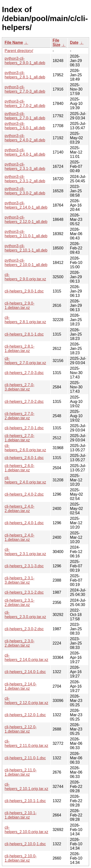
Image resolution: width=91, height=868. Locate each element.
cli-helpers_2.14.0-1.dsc (25, 672)
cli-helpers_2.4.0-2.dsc (24, 494)
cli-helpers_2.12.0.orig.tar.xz (26, 701)
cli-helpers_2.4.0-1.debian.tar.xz (20, 537)
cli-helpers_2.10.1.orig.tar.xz (26, 787)
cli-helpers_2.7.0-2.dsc (24, 402)
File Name (14, 42)
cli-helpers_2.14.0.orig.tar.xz (26, 657)
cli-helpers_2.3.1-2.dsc (24, 592)
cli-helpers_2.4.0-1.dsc (24, 523)
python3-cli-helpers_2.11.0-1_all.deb (26, 234)
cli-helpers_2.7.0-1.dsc (24, 428)
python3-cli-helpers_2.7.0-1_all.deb (25, 116)
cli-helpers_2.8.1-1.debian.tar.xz (20, 349)
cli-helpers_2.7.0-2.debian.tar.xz (20, 416)
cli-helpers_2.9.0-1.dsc (24, 291)
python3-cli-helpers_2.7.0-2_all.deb (25, 104)
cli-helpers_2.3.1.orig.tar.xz (25, 552)
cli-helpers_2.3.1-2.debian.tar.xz (20, 603)
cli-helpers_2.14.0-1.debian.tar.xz (21, 686)
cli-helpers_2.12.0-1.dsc (25, 715)
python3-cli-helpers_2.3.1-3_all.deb (25, 166)
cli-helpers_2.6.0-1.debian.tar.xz (20, 468)
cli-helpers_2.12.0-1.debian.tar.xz (21, 729)
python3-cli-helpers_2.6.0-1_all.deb (25, 126)
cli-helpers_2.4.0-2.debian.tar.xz (20, 509)
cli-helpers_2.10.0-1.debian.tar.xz (21, 858)
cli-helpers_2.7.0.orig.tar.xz (25, 361)
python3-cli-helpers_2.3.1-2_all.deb (25, 179)
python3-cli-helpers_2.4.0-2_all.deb (25, 138)
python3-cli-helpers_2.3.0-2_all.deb (25, 191)
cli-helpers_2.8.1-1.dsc (24, 334)
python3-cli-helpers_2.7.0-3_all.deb (25, 89)
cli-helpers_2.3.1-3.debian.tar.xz (20, 580)
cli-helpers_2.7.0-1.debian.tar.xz (20, 438)
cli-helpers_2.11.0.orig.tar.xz (26, 743)
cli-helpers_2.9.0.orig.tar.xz (25, 277)
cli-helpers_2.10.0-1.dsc (25, 844)
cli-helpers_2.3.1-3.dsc (24, 566)
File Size (57, 42)
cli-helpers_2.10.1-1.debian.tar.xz (21, 815)
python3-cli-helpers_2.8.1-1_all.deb (25, 75)
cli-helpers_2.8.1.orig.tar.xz (25, 320)
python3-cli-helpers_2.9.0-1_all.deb (25, 61)
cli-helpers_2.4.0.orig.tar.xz (25, 480)
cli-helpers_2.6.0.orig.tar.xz (25, 448)
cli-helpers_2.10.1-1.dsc (25, 801)
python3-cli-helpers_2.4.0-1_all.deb (25, 152)
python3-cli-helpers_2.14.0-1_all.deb (26, 205)
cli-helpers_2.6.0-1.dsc (24, 458)
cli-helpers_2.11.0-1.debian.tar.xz (21, 772)
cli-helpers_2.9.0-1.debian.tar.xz (20, 305)
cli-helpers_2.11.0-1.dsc (25, 758)
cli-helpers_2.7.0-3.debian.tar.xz (20, 387)
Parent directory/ (19, 51)
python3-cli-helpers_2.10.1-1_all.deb (26, 248)
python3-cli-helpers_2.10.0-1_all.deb (26, 263)
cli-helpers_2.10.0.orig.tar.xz (26, 830)
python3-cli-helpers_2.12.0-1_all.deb (26, 219)
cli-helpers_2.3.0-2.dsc (24, 629)
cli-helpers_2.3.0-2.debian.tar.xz (20, 643)
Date (74, 42)
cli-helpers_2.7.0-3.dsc (24, 373)
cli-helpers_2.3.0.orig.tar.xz (25, 615)
